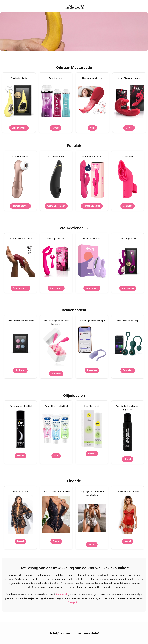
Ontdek (92, 454)
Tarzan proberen (92, 206)
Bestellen (128, 206)
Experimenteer (19, 128)
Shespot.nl (61, 594)
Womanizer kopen (56, 206)
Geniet (129, 128)
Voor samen (56, 288)
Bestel (128, 459)
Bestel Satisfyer (20, 206)
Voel (92, 128)
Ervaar (56, 128)
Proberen (20, 370)
